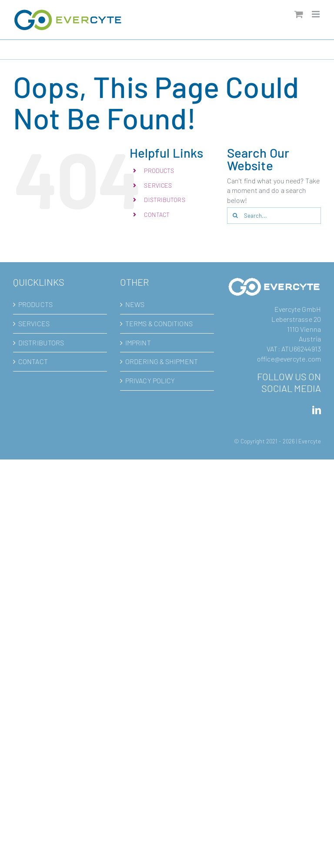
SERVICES (158, 185)
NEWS (135, 304)
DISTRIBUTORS (164, 200)
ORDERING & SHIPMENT (162, 361)
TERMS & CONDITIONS (159, 323)
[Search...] (274, 216)
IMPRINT (138, 343)
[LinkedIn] (317, 410)
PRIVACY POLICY (150, 380)
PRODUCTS (159, 171)
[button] (19, 849)
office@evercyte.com (289, 359)
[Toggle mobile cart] (299, 14)
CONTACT (157, 214)
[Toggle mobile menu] (316, 14)
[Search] (235, 216)
